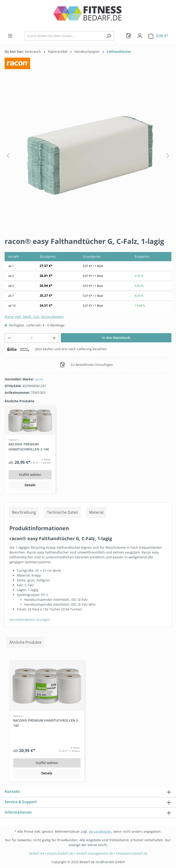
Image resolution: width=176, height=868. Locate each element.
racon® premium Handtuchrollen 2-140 (29, 447)
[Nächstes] (168, 156)
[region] (88, 156)
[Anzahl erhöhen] (54, 338)
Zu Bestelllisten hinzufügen (87, 364)
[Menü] (10, 36)
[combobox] (64, 36)
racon (39, 379)
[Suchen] (109, 36)
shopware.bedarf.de (132, 853)
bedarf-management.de (95, 853)
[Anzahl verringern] (9, 338)
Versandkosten (100, 831)
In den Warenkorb (116, 338)
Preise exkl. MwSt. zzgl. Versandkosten (34, 317)
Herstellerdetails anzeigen (30, 620)
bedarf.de (36, 853)
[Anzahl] (32, 338)
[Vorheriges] (8, 156)
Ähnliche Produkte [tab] (25, 642)
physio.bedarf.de (60, 853)
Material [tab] (96, 512)
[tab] (24, 512)
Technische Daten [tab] (63, 512)
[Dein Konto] (140, 36)
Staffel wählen (30, 475)
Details (30, 485)
